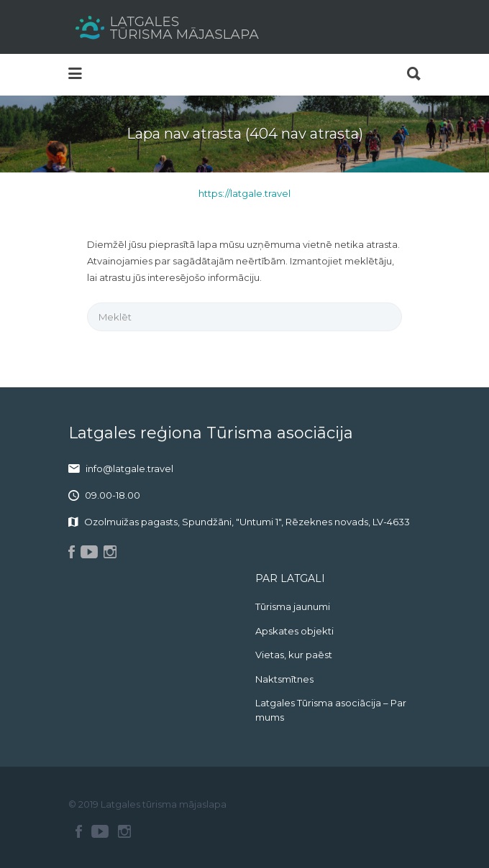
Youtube (100, 831)
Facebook (79, 831)
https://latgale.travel (244, 193)
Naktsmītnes (284, 679)
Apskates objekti (294, 631)
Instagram (124, 831)
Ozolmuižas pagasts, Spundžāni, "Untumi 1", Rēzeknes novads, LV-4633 (247, 522)
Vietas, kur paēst (294, 655)
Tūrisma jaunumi (293, 606)
